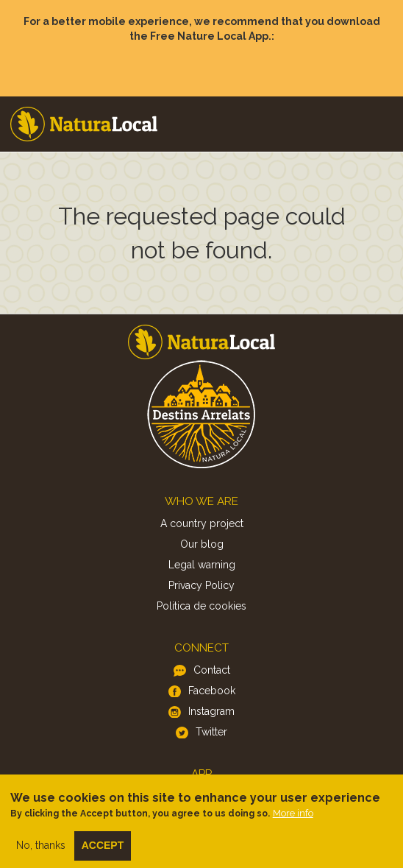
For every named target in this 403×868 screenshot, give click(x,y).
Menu (382, 110)
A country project (202, 523)
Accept (103, 852)
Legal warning (202, 565)
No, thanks (41, 852)
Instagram (211, 711)
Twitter (211, 732)
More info (293, 820)
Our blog (202, 544)
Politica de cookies (201, 606)
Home (84, 124)
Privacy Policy (201, 585)
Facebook (212, 691)
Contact (212, 670)
